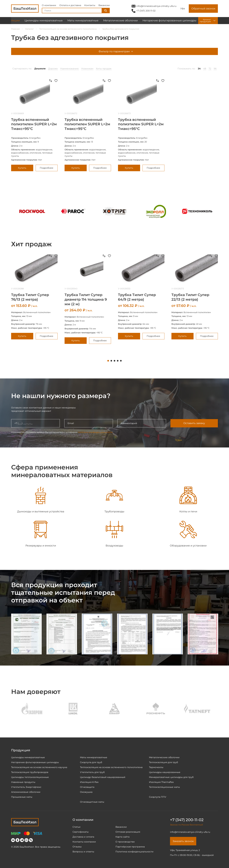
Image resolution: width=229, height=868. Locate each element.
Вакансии (104, 5)
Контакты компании (84, 842)
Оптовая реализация (128, 832)
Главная (15, 29)
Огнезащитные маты (92, 802)
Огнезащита (87, 787)
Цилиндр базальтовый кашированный (103, 777)
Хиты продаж (104, 69)
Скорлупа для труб (91, 762)
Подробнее (47, 168)
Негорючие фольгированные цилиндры (169, 21)
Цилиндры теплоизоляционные (30, 777)
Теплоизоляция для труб (163, 762)
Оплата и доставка (70, 5)
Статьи (76, 827)
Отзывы (77, 847)
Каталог (29, 29)
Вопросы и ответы (83, 852)
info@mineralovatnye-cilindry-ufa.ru (156, 6)
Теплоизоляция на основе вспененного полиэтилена (68, 29)
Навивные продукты (23, 782)
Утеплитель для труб (92, 772)
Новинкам (87, 69)
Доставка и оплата (83, 837)
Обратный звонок (203, 9)
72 (210, 69)
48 (205, 69)
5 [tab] (121, 361)
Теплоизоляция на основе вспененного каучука (39, 767)
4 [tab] (118, 361)
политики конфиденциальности (95, 432)
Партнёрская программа (130, 847)
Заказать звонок (183, 841)
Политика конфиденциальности (134, 852)
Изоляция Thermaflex (161, 782)
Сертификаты (81, 832)
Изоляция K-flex (89, 782)
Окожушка (86, 792)
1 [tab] (108, 361)
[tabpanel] (34, 297)
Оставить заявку (194, 423)
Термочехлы (156, 767)
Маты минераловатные (83, 21)
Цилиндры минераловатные (44, 21)
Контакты (90, 5)
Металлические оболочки (120, 21)
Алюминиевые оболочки (26, 792)
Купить (22, 168)
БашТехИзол (25, 822)
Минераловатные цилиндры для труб (171, 777)
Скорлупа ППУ (158, 797)
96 (215, 69)
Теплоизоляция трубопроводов (30, 772)
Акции (15, 21)
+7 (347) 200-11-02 (146, 11)
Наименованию (69, 69)
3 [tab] (114, 361)
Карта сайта (122, 837)
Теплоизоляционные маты (164, 787)
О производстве (125, 842)
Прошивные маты (22, 797)
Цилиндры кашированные (165, 772)
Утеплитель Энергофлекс (26, 787)
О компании (49, 5)
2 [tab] (111, 361)
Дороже (53, 69)
